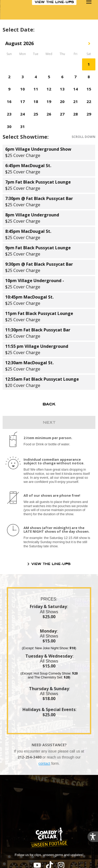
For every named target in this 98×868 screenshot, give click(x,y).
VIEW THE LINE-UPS (51, 564)
